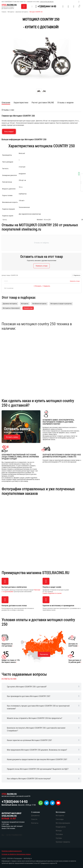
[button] (76, 275)
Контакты (35, 823)
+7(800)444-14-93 (31, 2)
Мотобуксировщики (63, 823)
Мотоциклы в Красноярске (11, 308)
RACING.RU (9, 5)
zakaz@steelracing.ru (47, 2)
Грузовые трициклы (63, 842)
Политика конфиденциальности (12, 851)
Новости (34, 819)
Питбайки (59, 834)
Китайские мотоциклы (39, 304)
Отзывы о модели (65, 103)
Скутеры (59, 838)
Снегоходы (60, 819)
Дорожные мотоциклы (22, 12)
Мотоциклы (11, 12)
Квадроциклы (61, 827)
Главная (4, 12)
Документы (35, 815)
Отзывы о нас (8, 110)
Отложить (38, 286)
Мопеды (59, 831)
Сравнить (46, 286)
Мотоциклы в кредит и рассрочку (61, 304)
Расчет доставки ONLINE (43, 103)
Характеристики (21, 103)
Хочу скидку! (9, 132)
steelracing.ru (28, 858)
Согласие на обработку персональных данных (16, 854)
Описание (6, 103)
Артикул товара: (6, 275)
